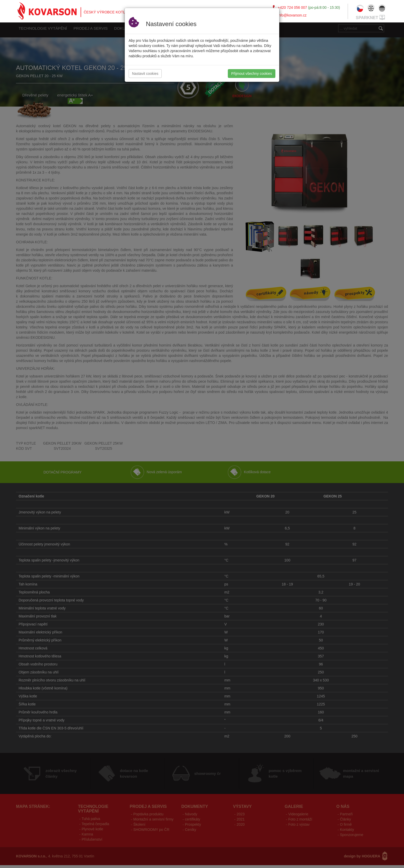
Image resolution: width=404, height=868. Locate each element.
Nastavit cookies (145, 74)
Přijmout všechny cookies (252, 74)
